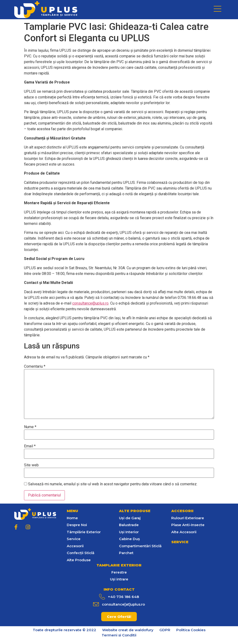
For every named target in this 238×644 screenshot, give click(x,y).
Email (30, 446)
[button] (119, 617)
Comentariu (35, 366)
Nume (30, 427)
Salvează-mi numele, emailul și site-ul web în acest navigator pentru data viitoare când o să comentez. (113, 484)
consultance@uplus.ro (90, 303)
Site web (31, 465)
